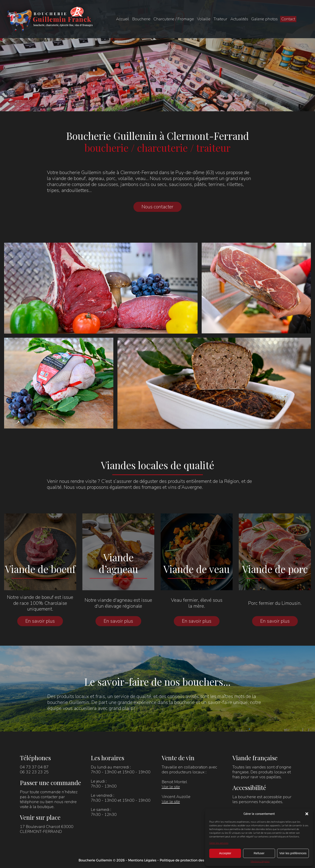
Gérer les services (219, 843)
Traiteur (220, 19)
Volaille (204, 19)
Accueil (123, 19)
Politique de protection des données (189, 860)
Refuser (259, 853)
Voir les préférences (293, 853)
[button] (307, 814)
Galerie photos (264, 19)
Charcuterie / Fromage (174, 19)
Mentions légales (260, 861)
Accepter (225, 853)
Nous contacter (157, 207)
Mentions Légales (142, 860)
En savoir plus (40, 621)
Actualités (239, 19)
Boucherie (141, 19)
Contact (288, 19)
